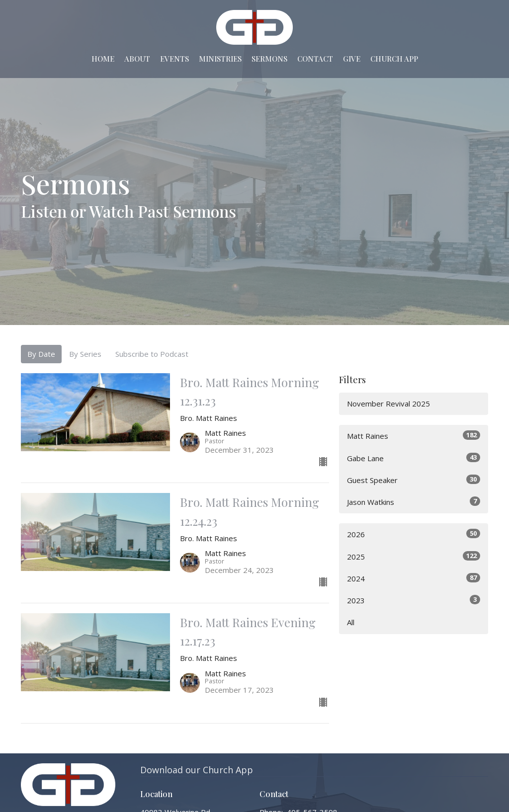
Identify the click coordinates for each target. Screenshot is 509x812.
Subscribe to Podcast (152, 354)
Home (103, 59)
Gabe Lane (414, 458)
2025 (414, 556)
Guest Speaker (414, 480)
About (137, 59)
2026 (414, 534)
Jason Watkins (414, 502)
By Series (85, 354)
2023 (414, 600)
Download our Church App (197, 770)
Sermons (269, 59)
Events (174, 59)
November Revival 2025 (388, 404)
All (351, 622)
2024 (414, 578)
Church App (394, 59)
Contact (315, 59)
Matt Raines (414, 436)
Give (352, 59)
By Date (41, 354)
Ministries (220, 59)
